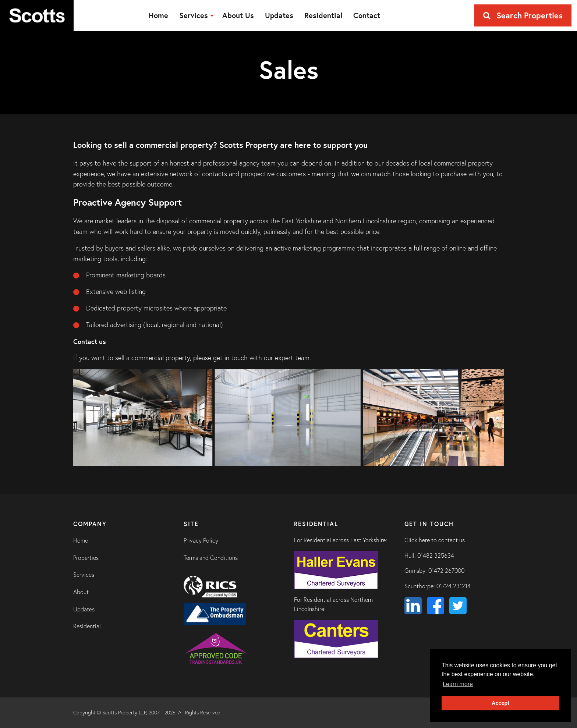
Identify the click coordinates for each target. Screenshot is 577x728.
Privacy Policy (201, 540)
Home (81, 540)
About (81, 592)
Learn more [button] (458, 684)
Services (84, 575)
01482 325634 (436, 555)
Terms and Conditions (211, 558)
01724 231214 (454, 586)
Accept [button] (500, 703)
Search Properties (523, 15)
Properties (86, 558)
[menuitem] (158, 15)
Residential (87, 626)
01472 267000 (446, 571)
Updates (84, 609)
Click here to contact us (435, 540)
